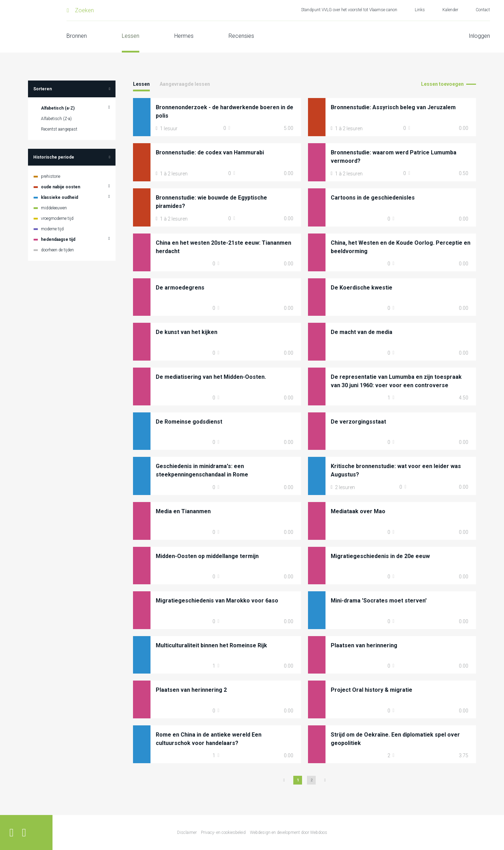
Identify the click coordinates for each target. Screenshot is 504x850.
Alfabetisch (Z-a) (56, 119)
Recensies (241, 36)
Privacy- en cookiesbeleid (223, 832)
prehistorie (51, 176)
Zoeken (84, 10)
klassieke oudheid (59, 197)
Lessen (131, 36)
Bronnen (77, 36)
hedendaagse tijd (58, 239)
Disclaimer (187, 832)
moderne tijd (52, 229)
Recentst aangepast (59, 129)
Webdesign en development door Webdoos (289, 832)
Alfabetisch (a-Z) (58, 108)
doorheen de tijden (57, 250)
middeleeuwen (54, 208)
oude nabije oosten (61, 187)
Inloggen (479, 36)
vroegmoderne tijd (57, 218)
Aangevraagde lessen (185, 84)
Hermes (184, 36)
